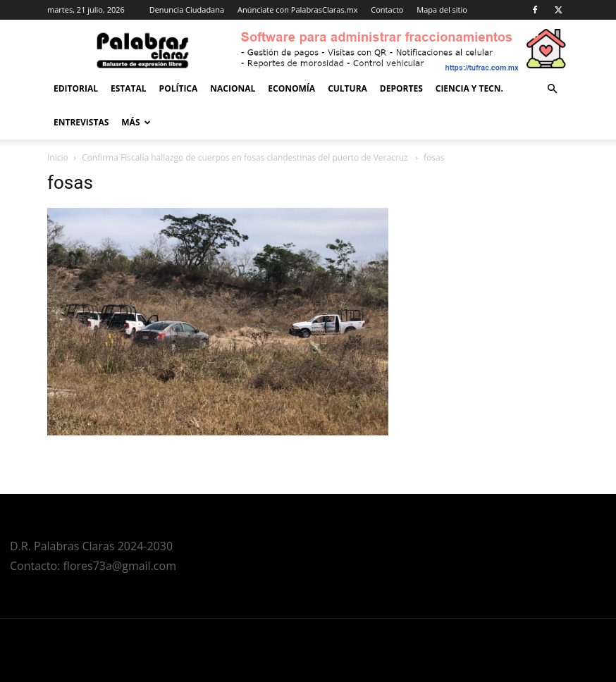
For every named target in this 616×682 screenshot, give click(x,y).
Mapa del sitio (442, 10)
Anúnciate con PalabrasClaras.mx (298, 10)
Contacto (387, 10)
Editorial (76, 88)
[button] (552, 89)
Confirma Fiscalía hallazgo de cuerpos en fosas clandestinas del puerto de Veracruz (246, 157)
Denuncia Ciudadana (187, 10)
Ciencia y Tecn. (469, 88)
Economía (291, 88)
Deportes (401, 88)
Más (136, 122)
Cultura (347, 88)
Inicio (58, 157)
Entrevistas (81, 122)
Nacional (233, 88)
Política (179, 88)
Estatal (129, 88)
